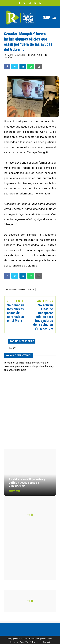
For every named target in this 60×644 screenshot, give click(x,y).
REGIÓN (8, 58)
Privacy (35, 642)
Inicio (13, 642)
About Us (24, 642)
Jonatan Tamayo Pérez (15, 289)
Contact (46, 642)
